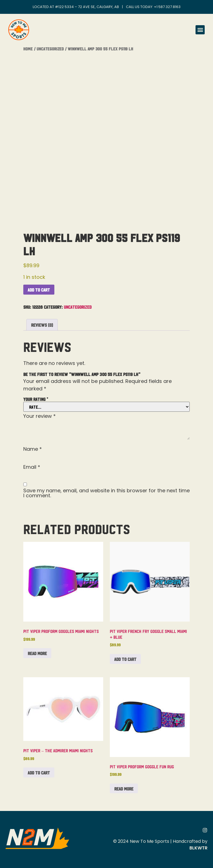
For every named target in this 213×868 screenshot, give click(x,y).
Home (28, 49)
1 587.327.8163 (168, 7)
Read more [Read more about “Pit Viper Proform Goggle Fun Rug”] (124, 789)
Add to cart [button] (125, 659)
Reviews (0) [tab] (42, 325)
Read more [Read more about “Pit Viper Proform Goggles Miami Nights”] (37, 653)
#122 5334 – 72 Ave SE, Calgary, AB (87, 7)
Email (32, 467)
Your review (40, 416)
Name (33, 449)
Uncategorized (50, 49)
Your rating (36, 399)
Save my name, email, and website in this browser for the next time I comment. (106, 493)
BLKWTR (198, 848)
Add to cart (39, 290)
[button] (200, 30)
